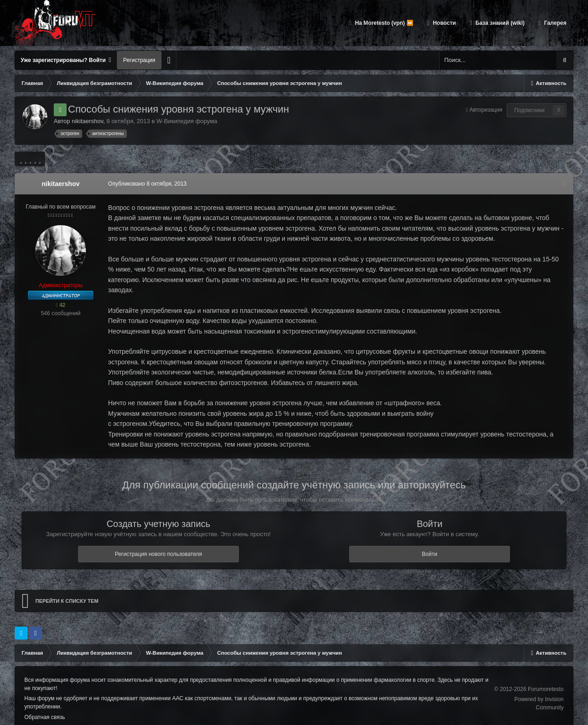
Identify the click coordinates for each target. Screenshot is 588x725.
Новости (444, 23)
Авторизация (486, 110)
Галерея (554, 23)
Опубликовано (146, 184)
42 (60, 305)
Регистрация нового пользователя (158, 544)
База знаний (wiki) (499, 23)
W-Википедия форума (187, 121)
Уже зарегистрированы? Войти (66, 60)
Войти (430, 544)
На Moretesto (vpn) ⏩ (383, 23)
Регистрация (139, 60)
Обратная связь (45, 707)
